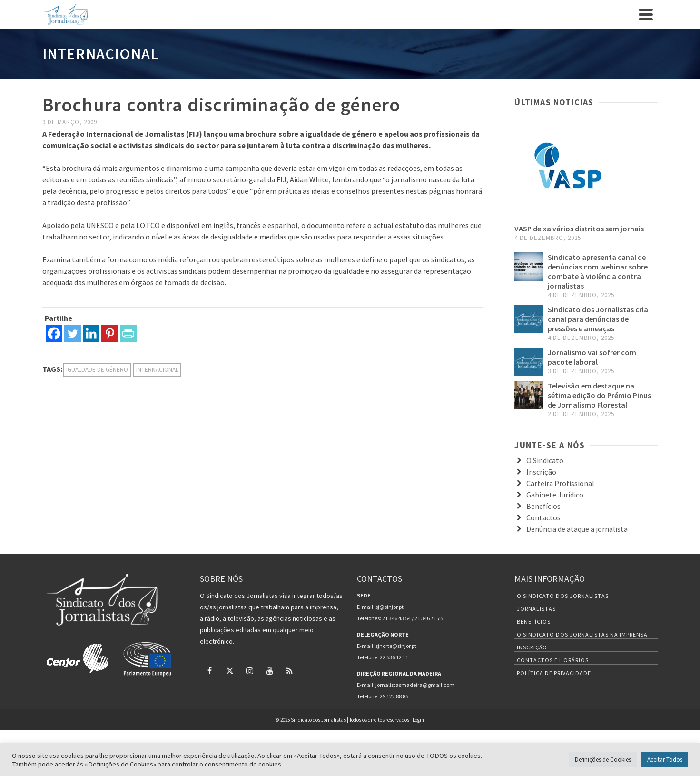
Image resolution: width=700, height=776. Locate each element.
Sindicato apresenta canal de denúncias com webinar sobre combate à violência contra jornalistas (598, 271)
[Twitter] (73, 333)
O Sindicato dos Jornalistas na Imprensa (582, 634)
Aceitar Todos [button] (665, 760)
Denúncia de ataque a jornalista (577, 529)
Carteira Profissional (560, 483)
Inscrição (541, 472)
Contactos (543, 517)
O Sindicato (545, 460)
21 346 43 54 (396, 618)
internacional (157, 370)
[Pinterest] (110, 333)
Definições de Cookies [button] (603, 760)
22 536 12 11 (394, 657)
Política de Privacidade (554, 673)
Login (418, 720)
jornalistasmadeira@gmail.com (415, 685)
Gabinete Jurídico (555, 495)
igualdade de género (97, 370)
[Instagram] (250, 670)
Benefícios (543, 506)
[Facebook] (54, 333)
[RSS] (290, 670)
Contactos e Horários (553, 660)
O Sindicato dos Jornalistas (563, 596)
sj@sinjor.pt (389, 607)
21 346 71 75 (429, 618)
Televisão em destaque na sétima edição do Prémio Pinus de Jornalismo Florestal (599, 395)
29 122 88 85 (394, 696)
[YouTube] (270, 670)
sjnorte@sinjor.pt (396, 646)
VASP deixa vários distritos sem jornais (579, 229)
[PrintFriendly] (128, 333)
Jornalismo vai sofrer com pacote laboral (592, 357)
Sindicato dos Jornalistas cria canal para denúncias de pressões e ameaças (598, 319)
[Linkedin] (91, 333)
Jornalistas (536, 609)
